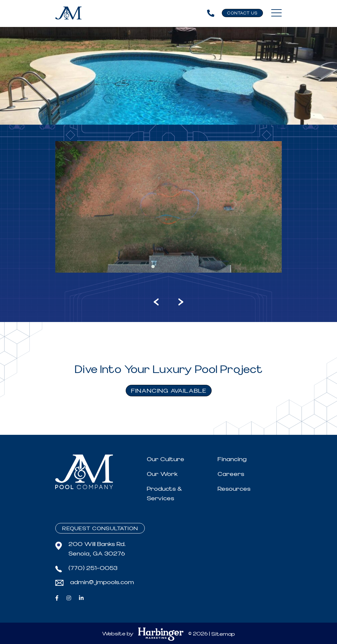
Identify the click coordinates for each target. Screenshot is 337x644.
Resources (234, 489)
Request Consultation (100, 529)
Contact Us (242, 13)
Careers (231, 474)
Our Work (162, 474)
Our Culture (166, 459)
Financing (232, 459)
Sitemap (223, 634)
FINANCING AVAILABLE (169, 391)
